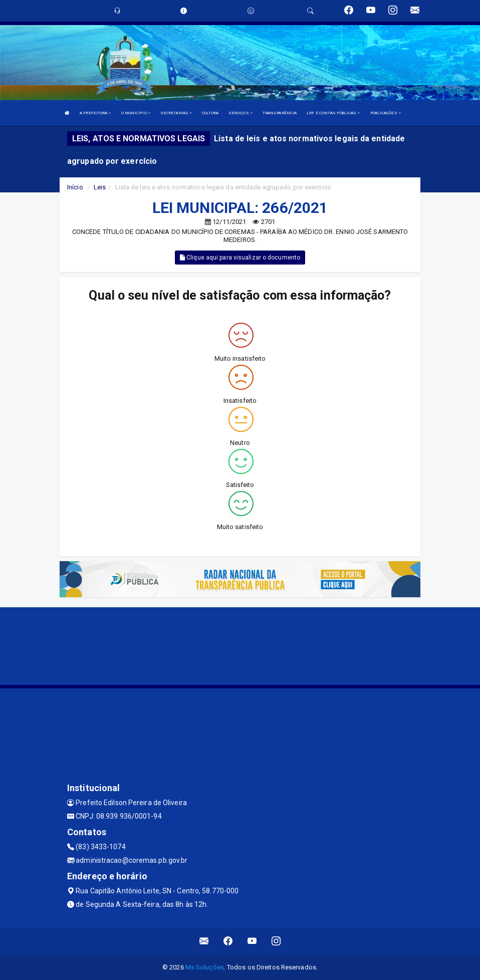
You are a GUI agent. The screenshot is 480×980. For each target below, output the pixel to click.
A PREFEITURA (95, 113)
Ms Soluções (205, 967)
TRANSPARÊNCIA (280, 113)
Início (75, 187)
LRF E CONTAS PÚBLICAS (333, 113)
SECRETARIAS (176, 113)
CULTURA (210, 113)
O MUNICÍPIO (136, 113)
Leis (100, 187)
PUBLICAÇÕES (386, 113)
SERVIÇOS (241, 113)
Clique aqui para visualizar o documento (240, 258)
